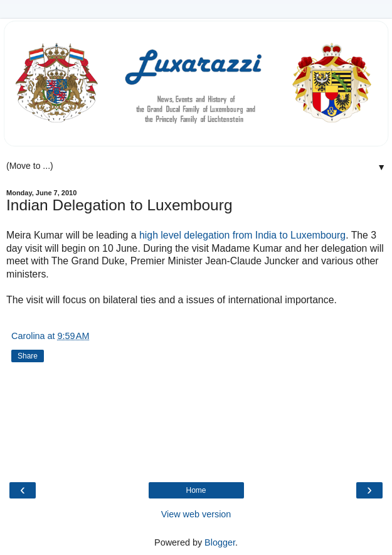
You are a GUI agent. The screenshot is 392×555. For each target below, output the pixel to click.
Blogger (220, 542)
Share (28, 356)
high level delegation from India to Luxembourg (242, 235)
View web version (196, 514)
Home (196, 490)
